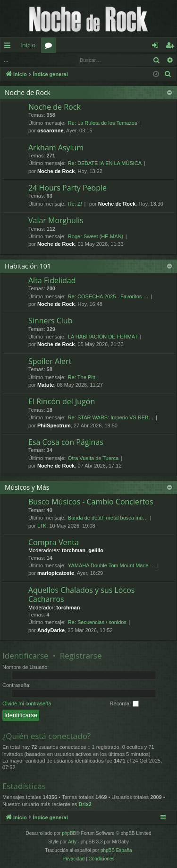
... (6, 60)
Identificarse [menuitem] (157, 47)
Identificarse (38, 60)
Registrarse (81, 655)
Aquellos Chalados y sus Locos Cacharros (81, 595)
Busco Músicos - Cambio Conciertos (91, 502)
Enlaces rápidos (9, 47)
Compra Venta (54, 542)
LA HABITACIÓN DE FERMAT (103, 337)
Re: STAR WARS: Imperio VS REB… (111, 417)
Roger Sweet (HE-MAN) (96, 236)
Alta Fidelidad (52, 280)
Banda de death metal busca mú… (108, 518)
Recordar (124, 704)
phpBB (69, 833)
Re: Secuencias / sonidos (97, 622)
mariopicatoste (56, 573)
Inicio (28, 45)
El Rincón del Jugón (62, 401)
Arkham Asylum (56, 148)
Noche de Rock (28, 92)
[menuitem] (168, 74)
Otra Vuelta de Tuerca (93, 458)
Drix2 (85, 804)
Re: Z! (75, 204)
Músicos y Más (27, 487)
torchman (74, 550)
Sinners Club (50, 321)
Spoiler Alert (50, 361)
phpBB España (116, 850)
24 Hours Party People (67, 188)
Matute (46, 385)
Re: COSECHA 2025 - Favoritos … (108, 296)
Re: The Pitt (82, 377)
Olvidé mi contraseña (27, 703)
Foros (50, 47)
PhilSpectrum (54, 425)
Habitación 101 (28, 266)
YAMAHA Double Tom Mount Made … (112, 565)
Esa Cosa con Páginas (66, 442)
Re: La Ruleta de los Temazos (103, 123)
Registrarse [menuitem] (172, 47)
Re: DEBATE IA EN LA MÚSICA (105, 163)
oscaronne (51, 130)
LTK (42, 526)
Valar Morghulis (56, 220)
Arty (72, 842)
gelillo (96, 550)
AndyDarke (51, 630)
